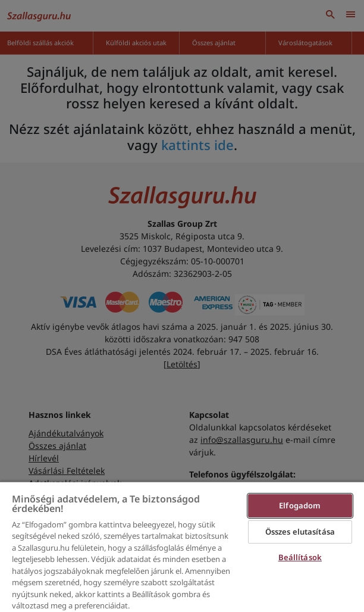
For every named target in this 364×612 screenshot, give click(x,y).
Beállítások (300, 557)
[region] (182, 547)
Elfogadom (300, 505)
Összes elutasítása (300, 532)
